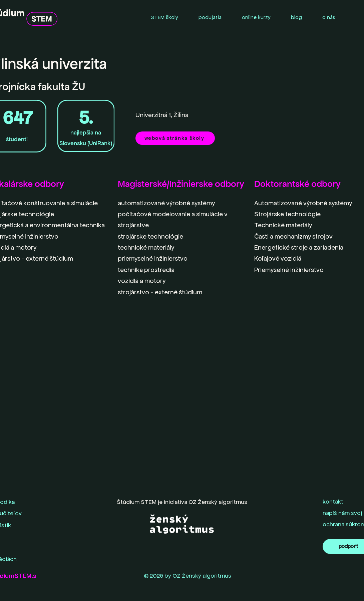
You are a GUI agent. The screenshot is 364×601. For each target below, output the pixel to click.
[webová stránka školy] (175, 138)
